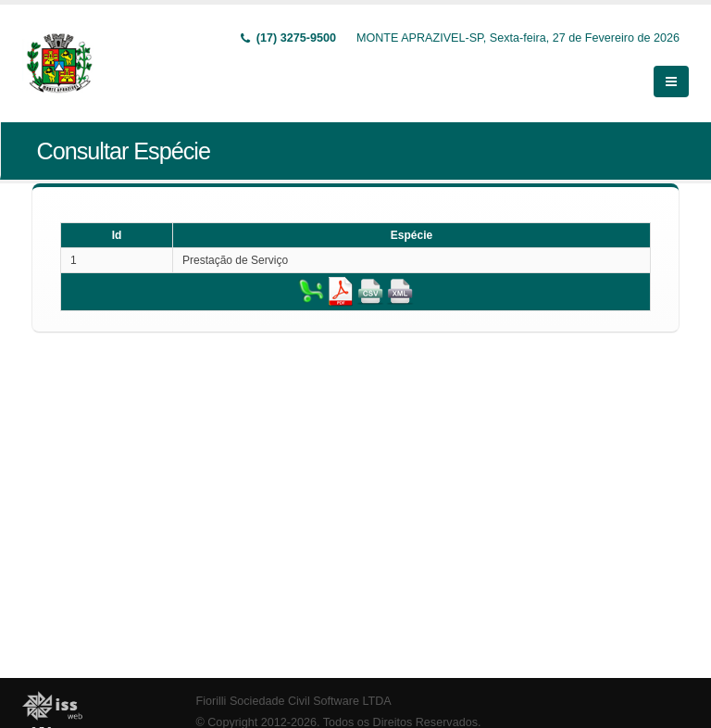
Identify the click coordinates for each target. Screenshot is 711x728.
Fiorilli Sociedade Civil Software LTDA (294, 701)
